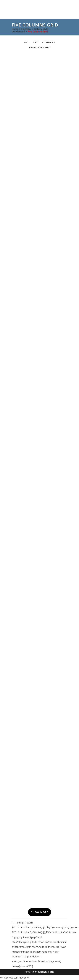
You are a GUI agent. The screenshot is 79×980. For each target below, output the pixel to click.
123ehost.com (46, 972)
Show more (40, 912)
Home (15, 29)
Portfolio (26, 29)
